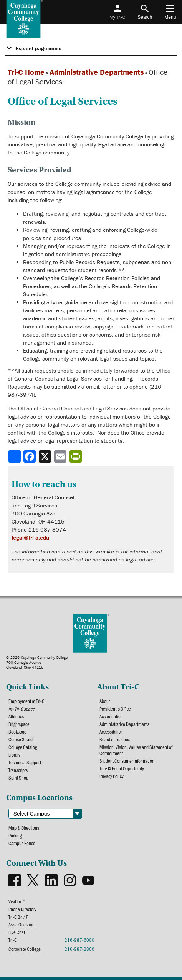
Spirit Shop (18, 778)
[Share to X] (46, 456)
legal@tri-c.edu (30, 538)
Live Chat (17, 932)
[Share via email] (61, 456)
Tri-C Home (26, 72)
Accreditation (111, 716)
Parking (15, 836)
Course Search (22, 739)
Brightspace (19, 724)
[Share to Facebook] (30, 456)
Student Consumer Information (127, 761)
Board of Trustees (115, 739)
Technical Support (25, 762)
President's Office (115, 709)
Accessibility (111, 732)
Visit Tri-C (17, 901)
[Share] (15, 456)
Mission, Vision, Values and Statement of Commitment (136, 750)
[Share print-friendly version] (76, 456)
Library (14, 755)
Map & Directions (24, 828)
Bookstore (17, 732)
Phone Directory (22, 909)
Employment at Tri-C (26, 701)
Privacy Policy (112, 776)
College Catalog (23, 747)
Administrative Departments (97, 72)
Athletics (16, 716)
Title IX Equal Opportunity (122, 768)
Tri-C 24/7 (18, 917)
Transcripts (18, 770)
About (105, 701)
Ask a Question (22, 924)
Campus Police (22, 843)
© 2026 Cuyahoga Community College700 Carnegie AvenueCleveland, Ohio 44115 (37, 662)
